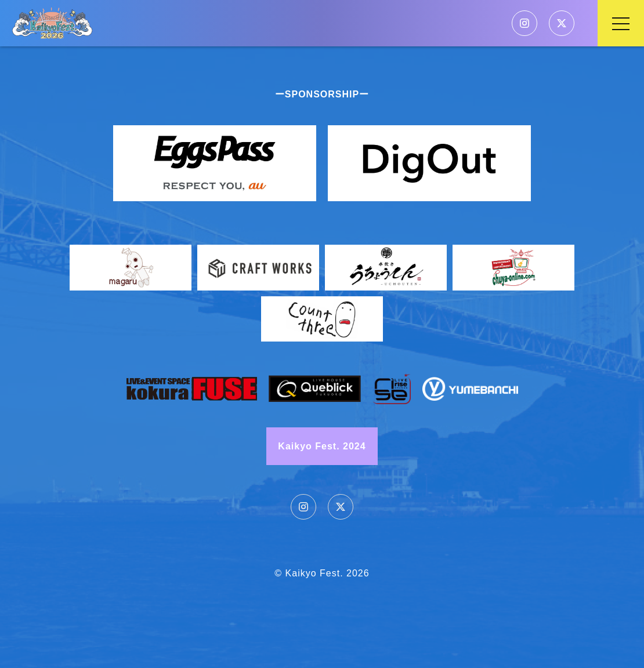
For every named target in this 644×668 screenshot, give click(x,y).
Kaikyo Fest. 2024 (322, 446)
